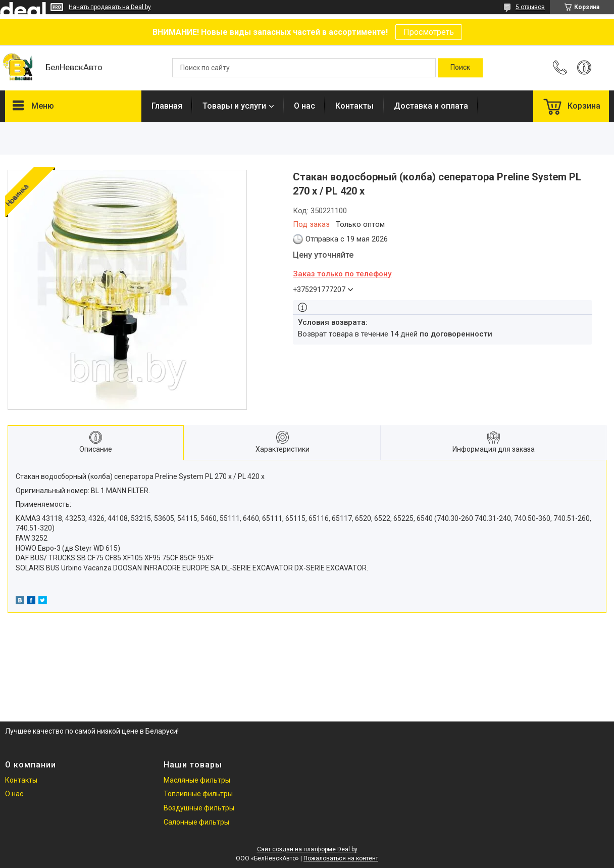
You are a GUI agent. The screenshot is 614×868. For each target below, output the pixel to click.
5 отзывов (530, 7)
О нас (304, 106)
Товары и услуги (234, 106)
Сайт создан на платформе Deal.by (307, 849)
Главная (167, 106)
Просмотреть (429, 32)
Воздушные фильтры (199, 808)
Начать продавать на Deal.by (110, 7)
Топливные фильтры (198, 794)
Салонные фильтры (196, 822)
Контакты (354, 106)
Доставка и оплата (431, 106)
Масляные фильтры (197, 780)
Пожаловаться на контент (341, 858)
